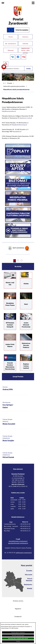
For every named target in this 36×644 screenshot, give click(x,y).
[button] (3, 3)
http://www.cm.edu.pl (26, 118)
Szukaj (28, 69)
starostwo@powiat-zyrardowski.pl (18, 543)
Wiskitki (30, 588)
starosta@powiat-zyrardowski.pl (18, 541)
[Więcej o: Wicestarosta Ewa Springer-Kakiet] (15, 405)
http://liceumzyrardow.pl (9, 111)
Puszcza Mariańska (29, 580)
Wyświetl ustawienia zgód (18, 636)
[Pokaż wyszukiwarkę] (6, 64)
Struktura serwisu (18, 601)
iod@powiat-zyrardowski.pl (24, 553)
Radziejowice (28, 584)
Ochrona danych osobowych (18, 633)
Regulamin (18, 609)
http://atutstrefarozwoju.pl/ (19, 125)
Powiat (10, 83)
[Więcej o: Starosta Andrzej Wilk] (15, 389)
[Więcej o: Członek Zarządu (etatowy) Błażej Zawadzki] (15, 422)
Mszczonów (29, 575)
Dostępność (18, 617)
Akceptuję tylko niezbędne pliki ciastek (18, 638)
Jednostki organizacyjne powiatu (14, 86)
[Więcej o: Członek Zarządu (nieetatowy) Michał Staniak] (15, 455)
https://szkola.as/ (17, 132)
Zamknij (18, 641)
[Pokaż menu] (33, 3)
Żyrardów (29, 571)
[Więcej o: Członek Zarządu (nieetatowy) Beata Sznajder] (15, 439)
